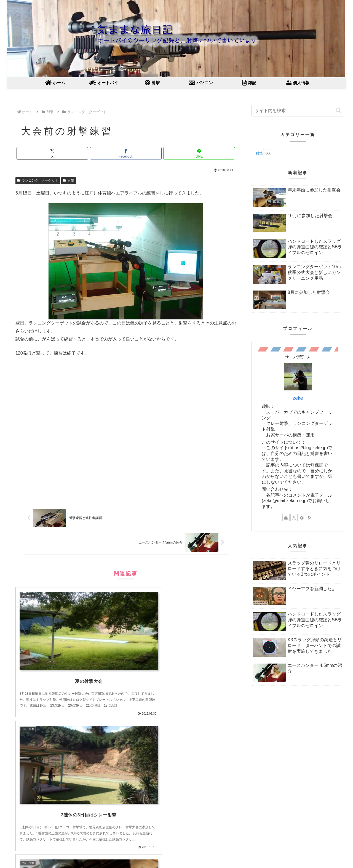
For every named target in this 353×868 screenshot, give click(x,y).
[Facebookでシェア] (126, 153)
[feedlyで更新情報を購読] (302, 518)
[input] (298, 111)
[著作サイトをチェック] (286, 518)
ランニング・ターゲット (38, 180)
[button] (338, 111)
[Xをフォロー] (294, 518)
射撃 (69, 180)
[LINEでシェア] (199, 153)
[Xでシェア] (52, 153)
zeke (298, 398)
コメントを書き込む (126, 823)
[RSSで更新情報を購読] (310, 518)
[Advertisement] (126, 433)
